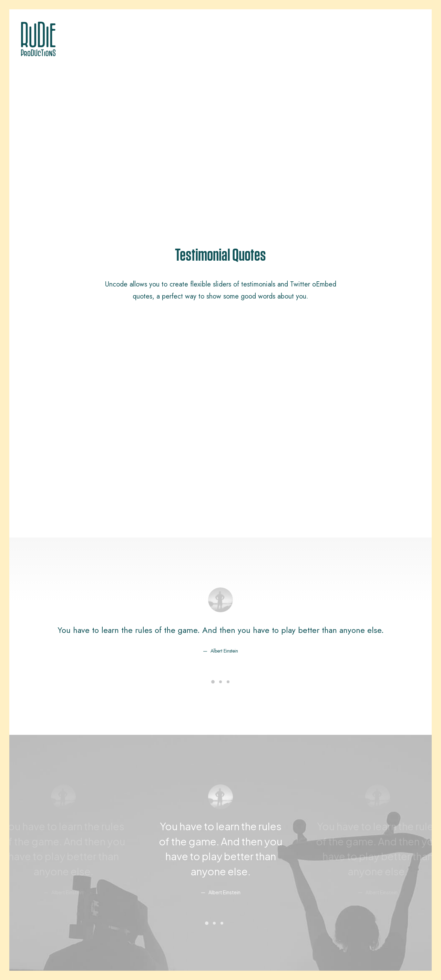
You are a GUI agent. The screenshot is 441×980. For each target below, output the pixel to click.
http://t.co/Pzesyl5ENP (145, 657)
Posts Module (141, 851)
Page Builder (140, 824)
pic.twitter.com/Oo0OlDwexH (275, 657)
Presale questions (256, 895)
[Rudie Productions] (38, 39)
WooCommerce (144, 833)
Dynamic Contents (146, 869)
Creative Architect (45, 842)
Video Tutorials (253, 859)
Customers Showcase (361, 859)
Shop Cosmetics (44, 878)
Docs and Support (257, 824)
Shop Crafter (40, 869)
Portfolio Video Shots (50, 860)
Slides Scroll (140, 878)
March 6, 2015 (257, 684)
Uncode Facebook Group (365, 824)
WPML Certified (143, 896)
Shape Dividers (143, 887)
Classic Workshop (46, 824)
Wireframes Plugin (146, 842)
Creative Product (44, 851)
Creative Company (47, 833)
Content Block (141, 860)
